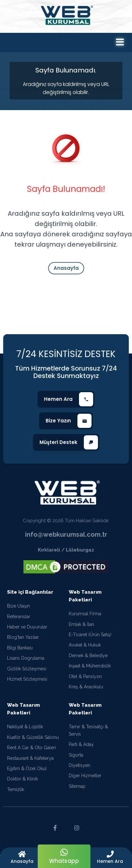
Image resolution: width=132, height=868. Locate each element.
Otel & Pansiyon (85, 679)
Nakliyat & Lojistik (25, 729)
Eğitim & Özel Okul (27, 771)
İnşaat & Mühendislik (90, 668)
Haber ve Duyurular (27, 629)
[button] (110, 858)
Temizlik (16, 792)
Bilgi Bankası (20, 650)
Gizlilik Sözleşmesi (27, 671)
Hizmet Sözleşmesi (27, 682)
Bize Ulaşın (18, 609)
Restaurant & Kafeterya (30, 760)
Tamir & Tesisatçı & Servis (88, 733)
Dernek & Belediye (88, 658)
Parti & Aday (81, 747)
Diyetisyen (79, 768)
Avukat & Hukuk (85, 647)
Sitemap (77, 789)
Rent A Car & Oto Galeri (31, 750)
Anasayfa (66, 268)
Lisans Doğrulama (26, 661)
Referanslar (19, 619)
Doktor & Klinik (22, 781)
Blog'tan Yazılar (23, 640)
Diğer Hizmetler (85, 778)
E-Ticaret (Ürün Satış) (90, 637)
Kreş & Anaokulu (86, 689)
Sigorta (76, 757)
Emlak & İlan (81, 627)
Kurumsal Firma (85, 616)
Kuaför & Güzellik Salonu (33, 740)
